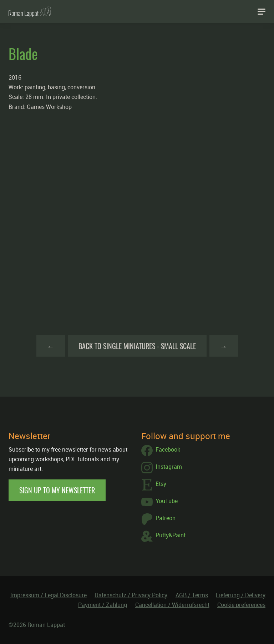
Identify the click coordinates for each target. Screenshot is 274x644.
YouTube (159, 502)
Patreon (158, 519)
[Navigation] (262, 11)
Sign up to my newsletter (57, 490)
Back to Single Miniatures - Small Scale (137, 346)
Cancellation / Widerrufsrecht (172, 605)
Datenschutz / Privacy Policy (131, 595)
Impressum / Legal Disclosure (49, 595)
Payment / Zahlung (103, 605)
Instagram (162, 468)
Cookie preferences (241, 605)
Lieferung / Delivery (241, 595)
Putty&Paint (163, 536)
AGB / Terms (192, 595)
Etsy (154, 485)
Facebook (161, 451)
